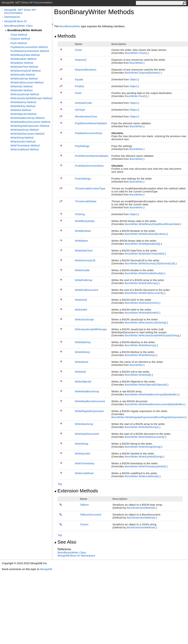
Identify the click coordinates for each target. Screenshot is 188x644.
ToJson (84, 524)
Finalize (80, 86)
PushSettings (83, 179)
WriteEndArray (84, 280)
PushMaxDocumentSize (89, 166)
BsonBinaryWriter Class (18, 26)
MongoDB (46, 569)
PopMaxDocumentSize (89, 133)
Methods (65, 36)
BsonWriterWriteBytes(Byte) (143, 244)
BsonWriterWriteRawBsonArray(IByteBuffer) (151, 394)
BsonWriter (136, 63)
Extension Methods (76, 491)
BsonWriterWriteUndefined (142, 476)
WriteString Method (22, 138)
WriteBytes (81, 241)
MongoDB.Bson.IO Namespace (76, 555)
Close (78, 50)
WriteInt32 (81, 300)
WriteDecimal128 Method (25, 71)
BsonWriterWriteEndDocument (144, 293)
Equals (79, 79)
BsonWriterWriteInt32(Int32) (142, 303)
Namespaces (12, 17)
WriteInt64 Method (21, 90)
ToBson (84, 505)
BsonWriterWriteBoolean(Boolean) (146, 234)
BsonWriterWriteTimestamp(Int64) (145, 466)
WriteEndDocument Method (27, 82)
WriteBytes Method (22, 63)
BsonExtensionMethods (141, 508)
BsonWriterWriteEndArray (141, 283)
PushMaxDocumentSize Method (30, 51)
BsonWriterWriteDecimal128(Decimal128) (150, 263)
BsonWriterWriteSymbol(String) (144, 457)
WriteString (82, 444)
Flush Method (19, 43)
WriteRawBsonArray (87, 391)
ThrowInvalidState (86, 201)
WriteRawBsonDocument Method (30, 122)
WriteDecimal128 (85, 260)
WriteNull (80, 372)
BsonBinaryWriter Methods (25, 30)
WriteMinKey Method (23, 106)
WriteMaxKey (83, 342)
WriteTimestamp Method (25, 145)
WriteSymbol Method (23, 141)
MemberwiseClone (86, 116)
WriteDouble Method (23, 75)
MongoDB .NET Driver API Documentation (20, 11)
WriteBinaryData (85, 221)
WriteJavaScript (84, 319)
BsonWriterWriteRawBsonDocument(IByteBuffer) (154, 404)
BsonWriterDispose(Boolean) (142, 73)
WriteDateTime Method (24, 67)
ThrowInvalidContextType (90, 188)
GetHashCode (83, 103)
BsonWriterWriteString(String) (143, 447)
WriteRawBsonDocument (90, 401)
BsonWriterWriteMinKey (140, 355)
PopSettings (82, 146)
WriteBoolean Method (23, 59)
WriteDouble (82, 270)
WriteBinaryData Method (25, 55)
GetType (80, 110)
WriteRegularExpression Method (30, 126)
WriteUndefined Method (25, 149)
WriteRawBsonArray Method (27, 118)
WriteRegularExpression (89, 411)
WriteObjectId (83, 382)
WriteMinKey (83, 352)
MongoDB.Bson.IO (16, 21)
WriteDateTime (84, 250)
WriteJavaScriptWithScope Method (31, 98)
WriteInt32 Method (21, 86)
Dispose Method (20, 39)
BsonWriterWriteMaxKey (141, 345)
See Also (65, 542)
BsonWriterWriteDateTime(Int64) (145, 254)
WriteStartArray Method (24, 130)
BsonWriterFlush (136, 96)
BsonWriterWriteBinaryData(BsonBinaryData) (152, 224)
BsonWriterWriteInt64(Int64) (142, 313)
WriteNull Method (21, 110)
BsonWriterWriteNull (138, 375)
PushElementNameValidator (92, 156)
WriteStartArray (84, 424)
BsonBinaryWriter (70, 26)
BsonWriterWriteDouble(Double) (144, 273)
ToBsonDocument (90, 515)
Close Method (19, 35)
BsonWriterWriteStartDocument (145, 437)
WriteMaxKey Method (23, 102)
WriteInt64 (81, 310)
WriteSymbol (83, 453)
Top (60, 484)
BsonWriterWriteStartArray (142, 427)
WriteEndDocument (87, 290)
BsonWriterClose (136, 53)
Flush (78, 93)
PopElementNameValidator (91, 123)
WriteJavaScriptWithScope (91, 329)
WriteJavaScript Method (25, 94)
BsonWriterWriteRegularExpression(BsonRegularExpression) (148, 417)
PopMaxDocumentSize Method (29, 47)
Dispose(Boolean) (86, 70)
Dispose (81, 60)
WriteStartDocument (87, 434)
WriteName (82, 362)
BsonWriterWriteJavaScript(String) (146, 322)
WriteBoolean (83, 231)
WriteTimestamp (85, 463)
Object (134, 79)
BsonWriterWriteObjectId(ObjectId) (146, 385)
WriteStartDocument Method (27, 134)
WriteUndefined (84, 473)
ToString (80, 214)
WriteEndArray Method (24, 78)
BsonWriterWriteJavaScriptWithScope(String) (152, 335)
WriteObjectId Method (23, 114)
